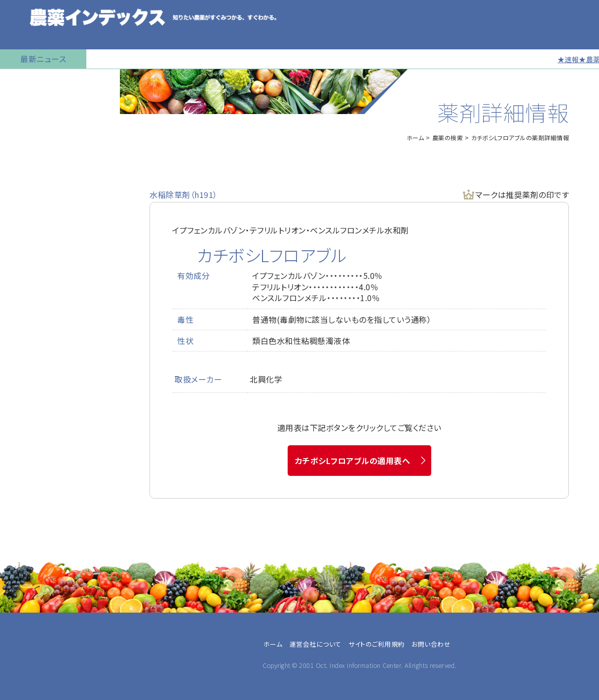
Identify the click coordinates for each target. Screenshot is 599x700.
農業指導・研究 (33, 659)
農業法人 (24, 635)
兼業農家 (24, 623)
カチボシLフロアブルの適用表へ (353, 461)
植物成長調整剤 (33, 205)
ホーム (415, 137)
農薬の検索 (24, 106)
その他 (20, 695)
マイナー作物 (27, 230)
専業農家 (24, 612)
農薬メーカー (31, 671)
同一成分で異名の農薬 (44, 378)
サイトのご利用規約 (376, 644)
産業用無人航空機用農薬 (48, 156)
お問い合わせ (28, 402)
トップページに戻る (37, 81)
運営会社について (316, 644)
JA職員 (21, 647)
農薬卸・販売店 (33, 683)
